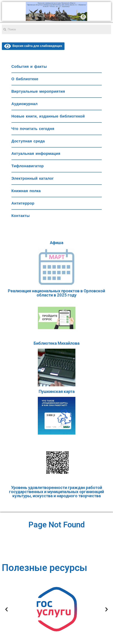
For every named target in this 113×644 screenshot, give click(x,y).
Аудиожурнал (25, 104)
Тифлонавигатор (28, 166)
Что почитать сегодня (33, 129)
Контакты (21, 216)
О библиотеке (25, 79)
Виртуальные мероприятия (38, 91)
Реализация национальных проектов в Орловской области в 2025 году (56, 293)
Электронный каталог (33, 178)
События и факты (29, 66)
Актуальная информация (36, 154)
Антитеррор (23, 203)
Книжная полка (26, 191)
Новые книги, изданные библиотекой (48, 116)
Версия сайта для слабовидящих (33, 46)
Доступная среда (28, 141)
